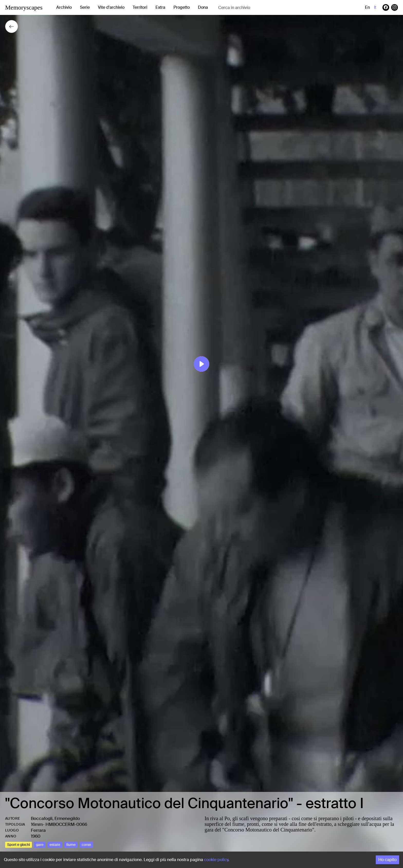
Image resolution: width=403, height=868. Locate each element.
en (367, 7)
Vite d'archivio (111, 7)
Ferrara (38, 830)
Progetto (182, 7)
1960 (36, 836)
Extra (160, 7)
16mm (37, 824)
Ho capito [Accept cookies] (387, 860)
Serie (85, 7)
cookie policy (216, 860)
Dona (203, 7)
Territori (140, 7)
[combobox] (259, 8)
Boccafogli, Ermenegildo (55, 818)
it (375, 7)
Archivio (64, 7)
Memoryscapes (24, 7)
